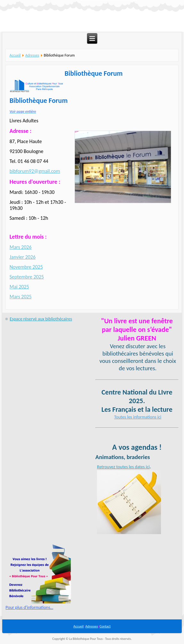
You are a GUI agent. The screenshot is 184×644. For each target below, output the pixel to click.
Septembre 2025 (27, 277)
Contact (105, 626)
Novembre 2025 (26, 267)
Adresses (32, 55)
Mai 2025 (19, 287)
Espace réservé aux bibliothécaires (41, 319)
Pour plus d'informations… (29, 607)
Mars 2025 (21, 297)
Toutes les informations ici (138, 417)
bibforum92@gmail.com (35, 171)
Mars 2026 (21, 247)
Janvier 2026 (23, 257)
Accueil (15, 55)
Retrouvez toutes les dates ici (123, 467)
